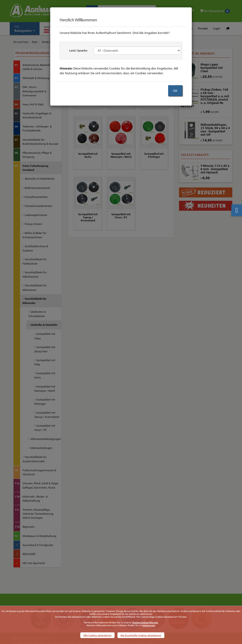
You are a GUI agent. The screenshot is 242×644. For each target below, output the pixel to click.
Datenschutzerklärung (145, 622)
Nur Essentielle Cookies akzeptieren (141, 635)
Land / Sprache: (78, 50)
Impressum (149, 625)
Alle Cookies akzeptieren (97, 635)
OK (175, 91)
